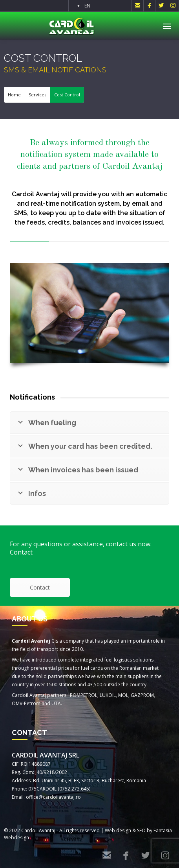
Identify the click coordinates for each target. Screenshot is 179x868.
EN (87, 6)
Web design (118, 830)
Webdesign (16, 838)
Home (14, 95)
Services (37, 95)
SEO (141, 830)
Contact (40, 587)
